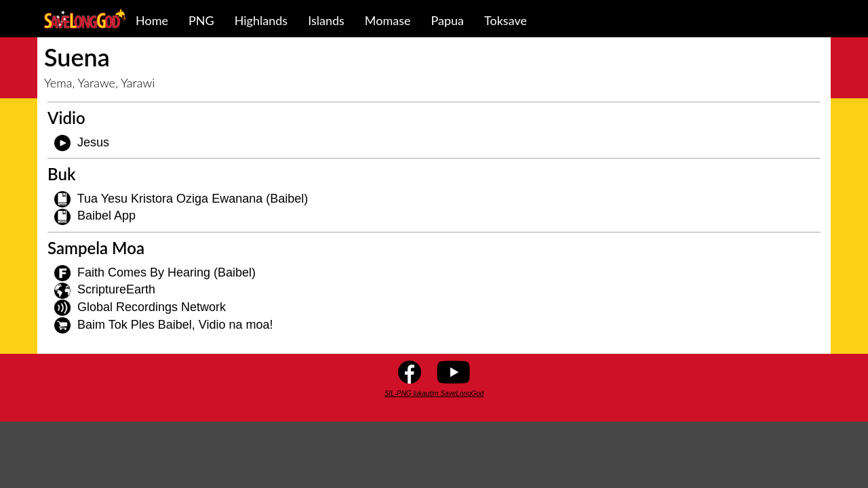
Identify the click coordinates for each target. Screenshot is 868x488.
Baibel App (106, 216)
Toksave (506, 20)
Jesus (93, 142)
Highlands (261, 20)
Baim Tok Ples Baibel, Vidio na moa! (175, 325)
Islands (326, 20)
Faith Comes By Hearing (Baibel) (166, 272)
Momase (388, 20)
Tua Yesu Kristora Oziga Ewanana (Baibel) (193, 199)
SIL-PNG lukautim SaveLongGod (434, 393)
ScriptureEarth (116, 289)
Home (152, 20)
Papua (448, 20)
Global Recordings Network (152, 307)
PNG (201, 20)
